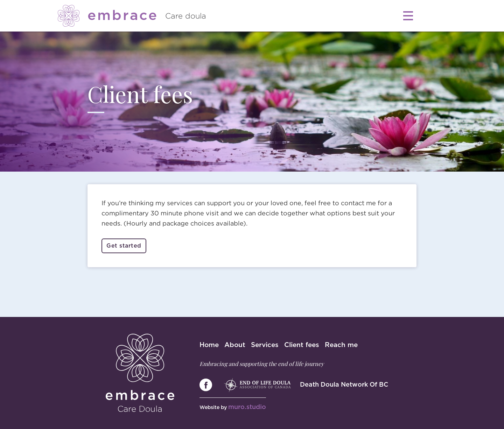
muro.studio (247, 407)
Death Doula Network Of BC (344, 385)
